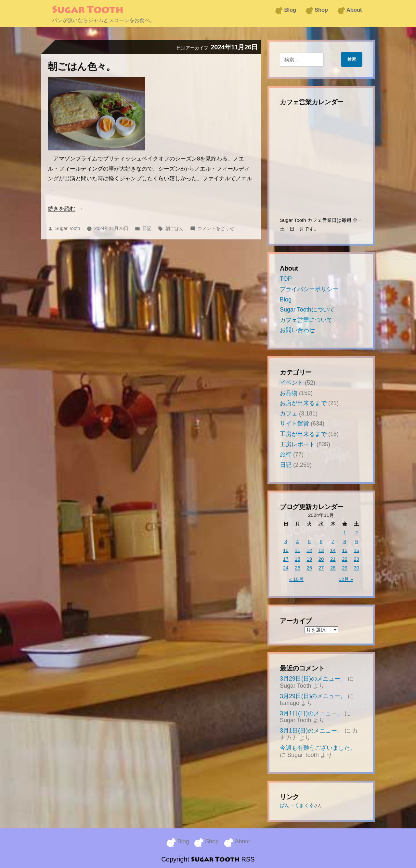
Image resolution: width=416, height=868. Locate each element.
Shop (321, 10)
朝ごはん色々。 (82, 66)
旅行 (286, 454)
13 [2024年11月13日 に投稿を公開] (321, 550)
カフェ (289, 414)
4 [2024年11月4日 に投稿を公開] (297, 541)
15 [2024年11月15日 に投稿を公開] (345, 550)
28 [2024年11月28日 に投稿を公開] (333, 568)
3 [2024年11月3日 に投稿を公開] (286, 541)
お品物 (289, 393)
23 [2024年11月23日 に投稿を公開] (357, 559)
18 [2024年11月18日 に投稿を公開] (298, 559)
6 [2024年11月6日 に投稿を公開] (321, 541)
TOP (286, 279)
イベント (292, 383)
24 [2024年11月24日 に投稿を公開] (286, 568)
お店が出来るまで (303, 403)
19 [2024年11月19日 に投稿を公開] (309, 559)
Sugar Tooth (88, 10)
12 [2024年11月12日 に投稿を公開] (309, 550)
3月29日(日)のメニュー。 (313, 679)
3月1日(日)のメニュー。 (311, 713)
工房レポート (297, 444)
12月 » (346, 579)
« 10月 (296, 579)
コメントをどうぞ (216, 228)
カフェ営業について (306, 320)
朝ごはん (175, 228)
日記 (147, 228)
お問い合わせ (297, 330)
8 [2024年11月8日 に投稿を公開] (344, 541)
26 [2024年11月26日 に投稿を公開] (309, 568)
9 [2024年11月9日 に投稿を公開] (357, 541)
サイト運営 (294, 424)
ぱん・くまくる (297, 805)
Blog (290, 10)
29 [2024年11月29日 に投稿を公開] (345, 568)
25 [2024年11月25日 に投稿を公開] (298, 568)
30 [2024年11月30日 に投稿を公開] (357, 568)
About (354, 10)
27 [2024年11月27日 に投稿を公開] (321, 568)
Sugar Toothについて (307, 310)
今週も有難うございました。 (318, 748)
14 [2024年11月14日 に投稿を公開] (333, 550)
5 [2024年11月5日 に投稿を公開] (309, 541)
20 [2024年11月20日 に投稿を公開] (321, 559)
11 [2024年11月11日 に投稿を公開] (298, 550)
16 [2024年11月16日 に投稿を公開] (357, 550)
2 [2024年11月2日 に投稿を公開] (357, 533)
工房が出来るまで (303, 434)
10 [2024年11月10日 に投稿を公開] (286, 550)
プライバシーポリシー (309, 289)
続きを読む (62, 209)
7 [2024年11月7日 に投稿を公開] (333, 541)
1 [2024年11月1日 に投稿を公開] (344, 533)
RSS (248, 858)
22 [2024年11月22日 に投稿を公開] (345, 559)
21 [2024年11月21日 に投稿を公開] (333, 559)
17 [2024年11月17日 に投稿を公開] (286, 559)
